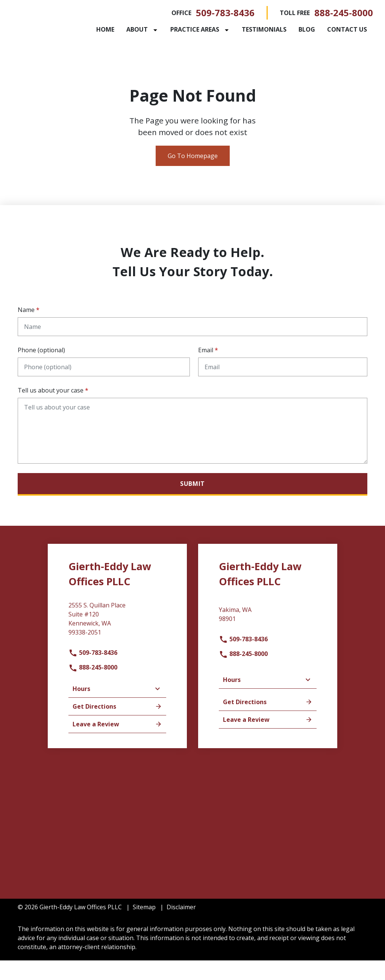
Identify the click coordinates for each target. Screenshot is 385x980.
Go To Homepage (193, 175)
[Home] (132, 29)
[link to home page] (65, 32)
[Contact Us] (143, 50)
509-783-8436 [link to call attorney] (225, 13)
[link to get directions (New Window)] (117, 641)
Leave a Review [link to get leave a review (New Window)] (117, 744)
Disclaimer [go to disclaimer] (181, 927)
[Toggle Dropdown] (184, 30)
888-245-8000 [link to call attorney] (344, 13)
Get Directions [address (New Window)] (117, 726)
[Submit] (192, 504)
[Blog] (334, 29)
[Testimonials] (291, 29)
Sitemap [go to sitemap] (144, 927)
